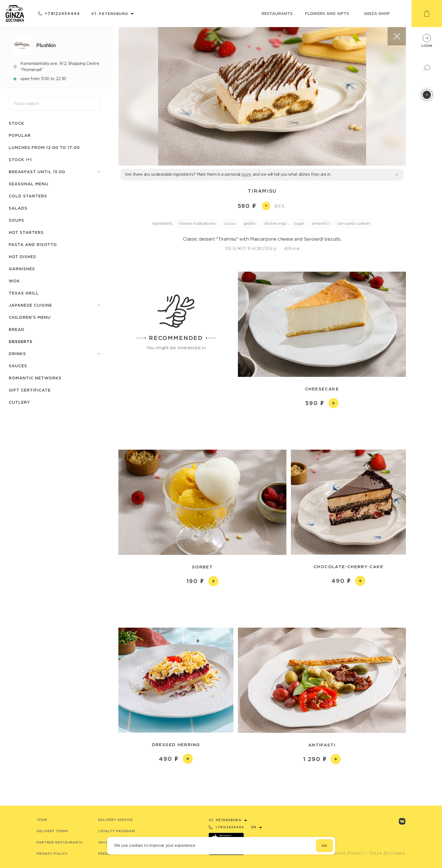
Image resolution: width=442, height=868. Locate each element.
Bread (17, 329)
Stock (16, 123)
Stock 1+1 (20, 160)
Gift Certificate (30, 390)
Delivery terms (52, 831)
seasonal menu (29, 184)
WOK (14, 281)
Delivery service (115, 820)
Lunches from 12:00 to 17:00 (44, 147)
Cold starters (28, 196)
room (246, 174)
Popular (20, 135)
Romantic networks (35, 378)
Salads (18, 208)
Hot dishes (22, 257)
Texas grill (24, 293)
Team (42, 820)
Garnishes (22, 269)
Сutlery (19, 402)
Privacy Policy (52, 854)
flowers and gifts (327, 13)
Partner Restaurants (60, 842)
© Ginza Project (346, 853)
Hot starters (26, 232)
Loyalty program (117, 831)
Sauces (18, 366)
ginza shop (377, 13)
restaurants (277, 13)
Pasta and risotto (33, 244)
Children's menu (30, 317)
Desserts (21, 341)
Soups (16, 220)
